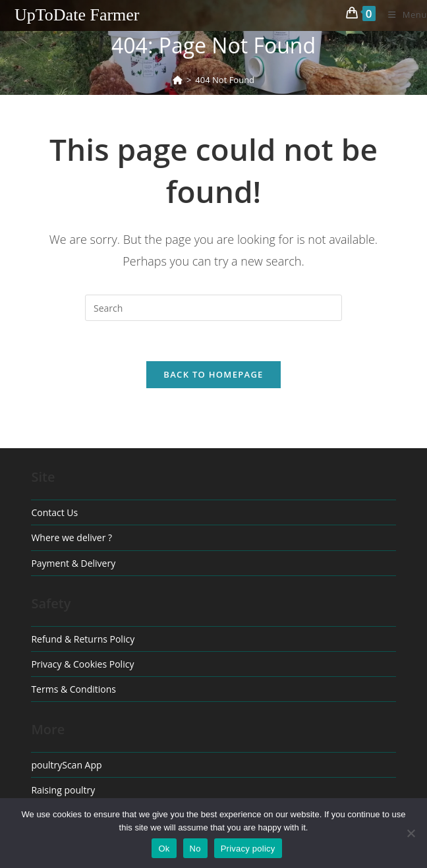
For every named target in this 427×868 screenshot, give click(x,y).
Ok (164, 849)
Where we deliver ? (71, 537)
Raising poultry (63, 790)
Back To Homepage (213, 374)
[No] (411, 833)
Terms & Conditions (73, 689)
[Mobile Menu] (403, 14)
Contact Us (54, 512)
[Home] (178, 80)
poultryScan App (66, 765)
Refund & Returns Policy (83, 639)
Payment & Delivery (73, 563)
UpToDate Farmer (77, 15)
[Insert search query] (213, 308)
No (195, 849)
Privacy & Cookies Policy (82, 664)
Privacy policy (248, 849)
